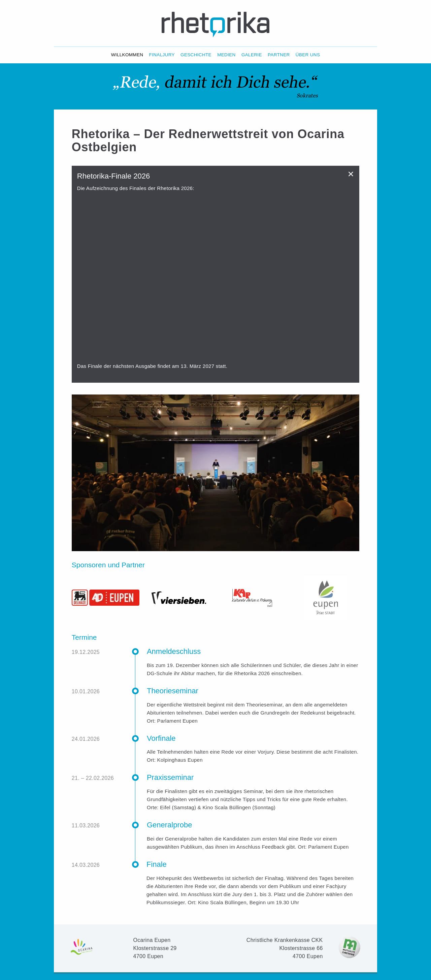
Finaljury (162, 55)
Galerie (252, 55)
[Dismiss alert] (351, 174)
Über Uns (308, 55)
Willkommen (127, 55)
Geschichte (196, 55)
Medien (226, 55)
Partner (279, 55)
